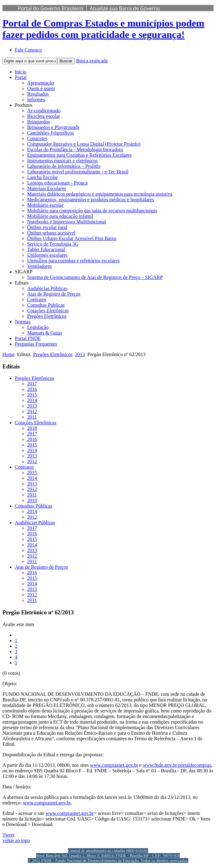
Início (21, 72)
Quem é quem (41, 88)
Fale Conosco (28, 50)
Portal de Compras (103, 29)
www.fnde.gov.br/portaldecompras (177, 765)
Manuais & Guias (45, 333)
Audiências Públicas (47, 288)
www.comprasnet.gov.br (114, 765)
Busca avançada (92, 61)
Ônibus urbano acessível (51, 233)
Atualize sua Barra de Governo (125, 8)
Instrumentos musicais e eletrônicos (62, 161)
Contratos (37, 299)
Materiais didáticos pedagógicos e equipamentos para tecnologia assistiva (100, 194)
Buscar (66, 61)
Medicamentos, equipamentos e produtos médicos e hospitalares (91, 199)
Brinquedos (39, 122)
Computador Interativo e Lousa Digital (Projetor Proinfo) (84, 144)
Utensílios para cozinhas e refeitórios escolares (73, 261)
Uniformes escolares (47, 255)
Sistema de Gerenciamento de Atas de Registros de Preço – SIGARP (95, 277)
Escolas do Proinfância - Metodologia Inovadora (75, 150)
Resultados (38, 94)
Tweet (8, 835)
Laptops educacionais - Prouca (57, 183)
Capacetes (37, 138)
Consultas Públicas (46, 305)
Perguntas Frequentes (36, 344)
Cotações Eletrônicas (48, 311)
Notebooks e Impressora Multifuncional (67, 222)
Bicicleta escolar (44, 116)
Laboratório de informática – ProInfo (64, 166)
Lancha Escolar (42, 177)
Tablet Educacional (46, 249)
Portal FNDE (28, 338)
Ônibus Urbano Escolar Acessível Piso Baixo (72, 238)
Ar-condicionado (44, 111)
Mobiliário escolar (45, 205)
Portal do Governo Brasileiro (51, 8)
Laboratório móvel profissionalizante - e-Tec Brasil (78, 172)
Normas (23, 322)
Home (8, 354)
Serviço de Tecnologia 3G (53, 244)
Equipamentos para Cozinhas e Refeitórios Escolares (79, 155)
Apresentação (41, 83)
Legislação (38, 327)
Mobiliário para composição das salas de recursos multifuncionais (92, 211)
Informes (36, 100)
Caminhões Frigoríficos (51, 133)
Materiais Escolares (47, 188)
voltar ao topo (16, 840)
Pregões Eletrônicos (47, 316)
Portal (21, 77)
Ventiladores (39, 266)
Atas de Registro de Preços (54, 294)
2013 (80, 354)
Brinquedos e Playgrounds (53, 127)
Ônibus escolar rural (47, 227)
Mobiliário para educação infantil (60, 216)
